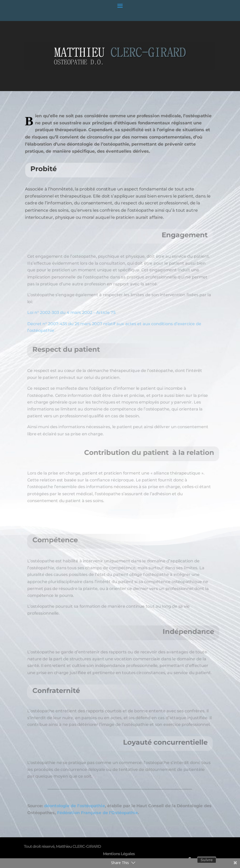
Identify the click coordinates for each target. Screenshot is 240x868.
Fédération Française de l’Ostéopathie (94, 813)
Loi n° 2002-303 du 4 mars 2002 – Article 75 (65, 315)
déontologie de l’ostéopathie (69, 805)
